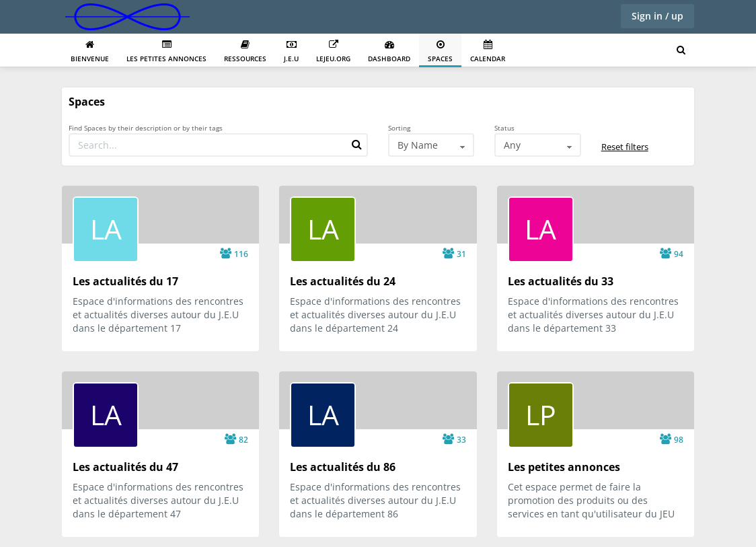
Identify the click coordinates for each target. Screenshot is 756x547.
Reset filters (625, 147)
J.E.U (291, 51)
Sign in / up (657, 16)
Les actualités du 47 (125, 467)
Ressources (245, 51)
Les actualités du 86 (343, 467)
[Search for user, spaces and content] (681, 50)
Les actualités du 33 (561, 281)
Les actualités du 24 (343, 281)
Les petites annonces (166, 51)
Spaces (440, 51)
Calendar (488, 51)
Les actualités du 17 (125, 281)
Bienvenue (90, 51)
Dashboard (389, 51)
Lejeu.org (333, 51)
